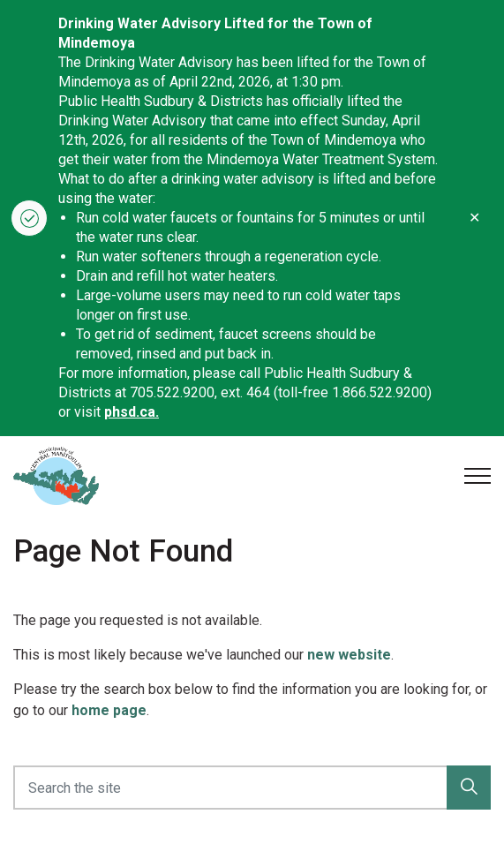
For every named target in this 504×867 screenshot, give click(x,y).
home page (109, 710)
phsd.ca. (132, 412)
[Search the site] (252, 788)
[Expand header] (478, 476)
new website (349, 655)
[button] (469, 788)
